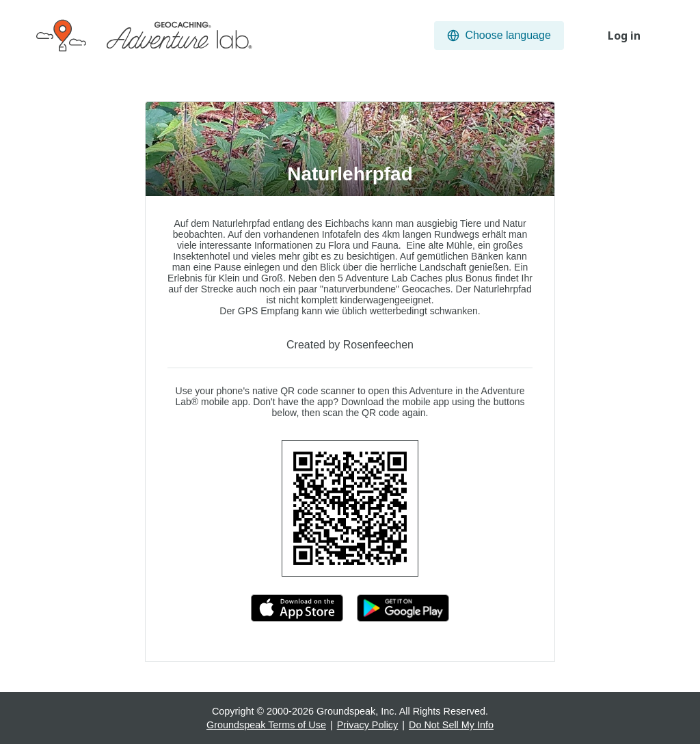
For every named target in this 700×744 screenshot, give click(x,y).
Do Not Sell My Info (451, 725)
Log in (624, 36)
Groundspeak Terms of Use (266, 725)
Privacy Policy (368, 725)
